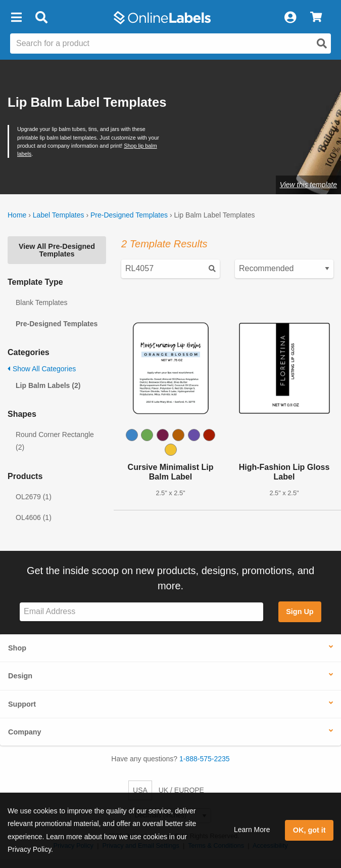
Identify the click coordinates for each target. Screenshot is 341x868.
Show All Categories (42, 369)
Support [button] (22, 704)
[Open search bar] (41, 18)
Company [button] (25, 732)
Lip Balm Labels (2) (48, 385)
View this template (308, 185)
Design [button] (20, 676)
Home (17, 215)
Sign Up (300, 612)
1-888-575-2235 (205, 759)
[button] (16, 18)
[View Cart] (316, 18)
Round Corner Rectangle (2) (55, 441)
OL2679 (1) (34, 497)
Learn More (252, 830)
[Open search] (322, 44)
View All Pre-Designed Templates (57, 250)
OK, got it (309, 830)
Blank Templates (41, 302)
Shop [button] (17, 648)
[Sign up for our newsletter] (141, 612)
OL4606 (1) (34, 517)
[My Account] (290, 18)
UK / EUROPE (181, 790)
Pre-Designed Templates (129, 215)
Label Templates (59, 215)
